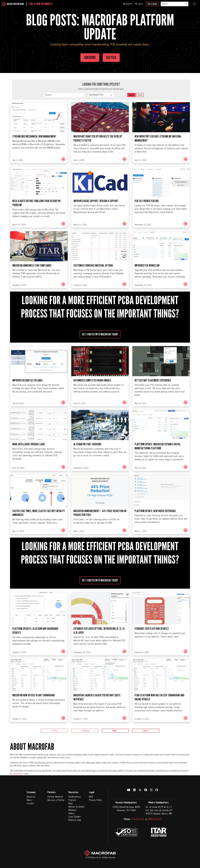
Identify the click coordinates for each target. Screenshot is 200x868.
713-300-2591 (138, 819)
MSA (91, 797)
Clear (140, 95)
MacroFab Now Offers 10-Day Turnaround (34, 709)
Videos (71, 814)
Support (128, 4)
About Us (31, 797)
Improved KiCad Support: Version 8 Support (96, 215)
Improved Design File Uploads (27, 394)
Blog (70, 804)
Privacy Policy (95, 800)
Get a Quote (152, 4)
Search (131, 95)
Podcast (72, 800)
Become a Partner (56, 800)
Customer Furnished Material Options (93, 279)
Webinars (73, 810)
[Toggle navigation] (194, 4)
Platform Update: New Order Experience (155, 525)
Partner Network (55, 797)
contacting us (18, 774)
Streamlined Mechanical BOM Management (34, 150)
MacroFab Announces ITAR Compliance (32, 279)
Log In (139, 4)
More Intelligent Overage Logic (29, 458)
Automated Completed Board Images (92, 394)
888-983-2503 (155, 819)
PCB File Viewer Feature (147, 215)
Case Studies (74, 817)
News (29, 800)
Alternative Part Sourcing (87, 458)
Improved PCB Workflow (147, 279)
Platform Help (75, 820)
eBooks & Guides (76, 807)
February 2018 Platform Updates (152, 642)
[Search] (172, 4)
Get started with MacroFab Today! (100, 348)
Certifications (75, 797)
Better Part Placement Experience (153, 394)
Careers (30, 804)
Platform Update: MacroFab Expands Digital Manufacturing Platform (158, 460)
